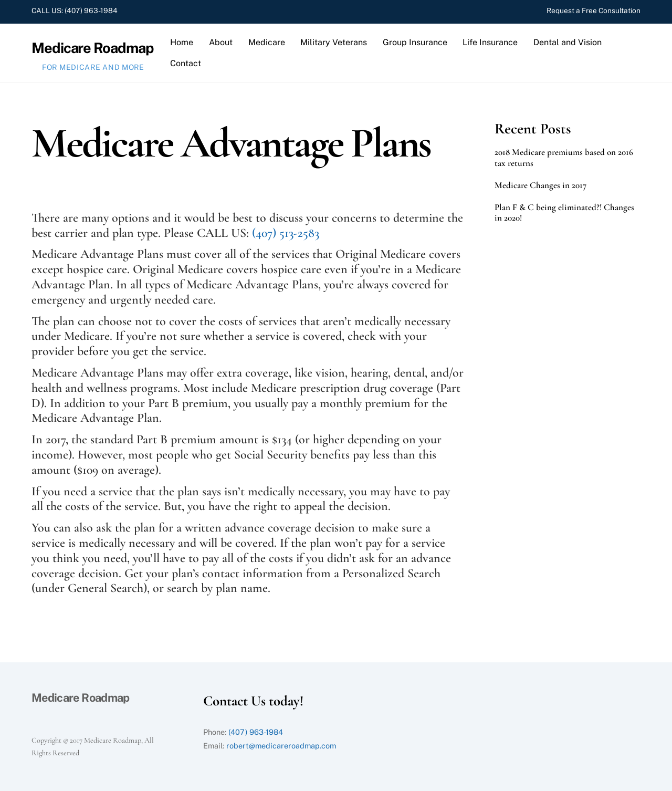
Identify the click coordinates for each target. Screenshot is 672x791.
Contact (186, 63)
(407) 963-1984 (91, 11)
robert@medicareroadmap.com (281, 746)
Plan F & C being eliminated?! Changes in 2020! (564, 213)
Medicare (267, 42)
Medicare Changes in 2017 (540, 185)
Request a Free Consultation (594, 11)
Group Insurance (415, 42)
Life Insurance (490, 42)
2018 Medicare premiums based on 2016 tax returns (564, 158)
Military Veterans (334, 42)
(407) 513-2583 (286, 233)
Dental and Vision (568, 42)
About (221, 42)
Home (182, 42)
